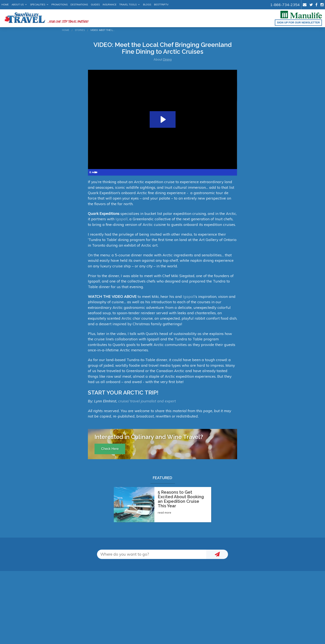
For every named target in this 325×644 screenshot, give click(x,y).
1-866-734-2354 (285, 5)
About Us (18, 5)
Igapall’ (189, 296)
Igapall (121, 219)
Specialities (38, 5)
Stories (80, 30)
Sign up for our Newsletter (298, 23)
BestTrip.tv (161, 5)
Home (5, 5)
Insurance (110, 5)
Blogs (147, 5)
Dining (167, 60)
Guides (95, 5)
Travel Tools (128, 5)
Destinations (79, 5)
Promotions (59, 5)
